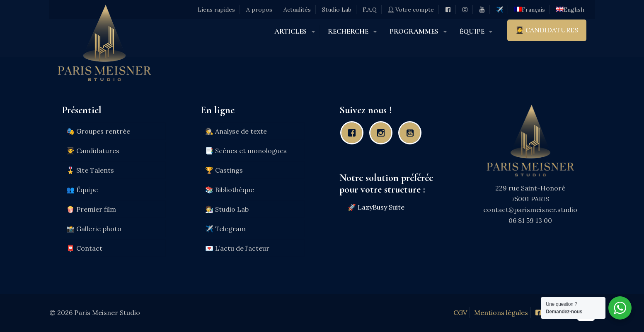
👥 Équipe (82, 190)
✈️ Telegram (225, 229)
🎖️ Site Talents (90, 170)
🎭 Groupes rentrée (98, 131)
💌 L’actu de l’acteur (237, 248)
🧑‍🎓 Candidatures (93, 151)
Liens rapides (216, 10)
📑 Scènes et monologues (246, 151)
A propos (259, 10)
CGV (460, 312)
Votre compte (411, 10)
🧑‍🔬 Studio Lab (227, 209)
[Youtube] (412, 133)
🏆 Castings (224, 170)
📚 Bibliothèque (230, 190)
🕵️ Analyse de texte (236, 131)
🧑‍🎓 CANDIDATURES (547, 30)
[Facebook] (354, 133)
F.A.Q (370, 10)
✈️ (500, 10)
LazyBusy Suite (381, 207)
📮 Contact (84, 248)
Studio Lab (337, 10)
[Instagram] (383, 133)
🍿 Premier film (91, 209)
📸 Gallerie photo (94, 229)
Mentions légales (501, 312)
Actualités (297, 10)
